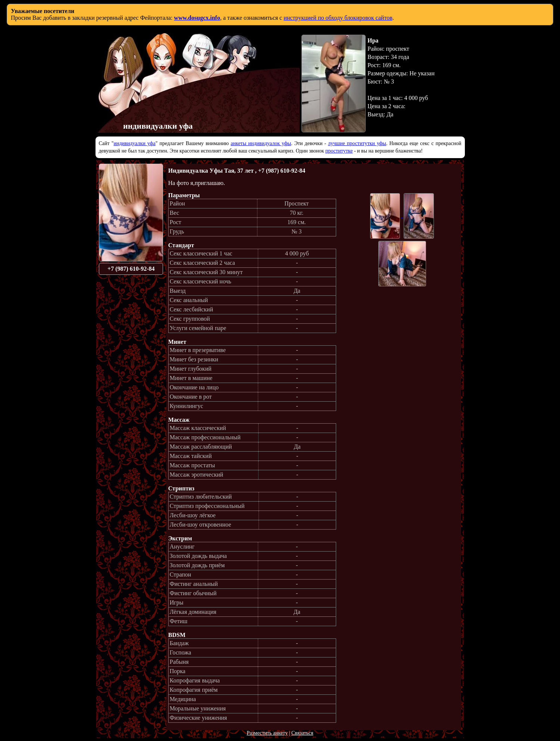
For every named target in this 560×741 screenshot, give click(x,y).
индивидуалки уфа (134, 143)
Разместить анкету (267, 733)
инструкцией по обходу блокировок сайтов (338, 18)
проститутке (339, 151)
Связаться (302, 733)
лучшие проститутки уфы (357, 143)
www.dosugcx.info (197, 18)
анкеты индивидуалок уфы (261, 143)
